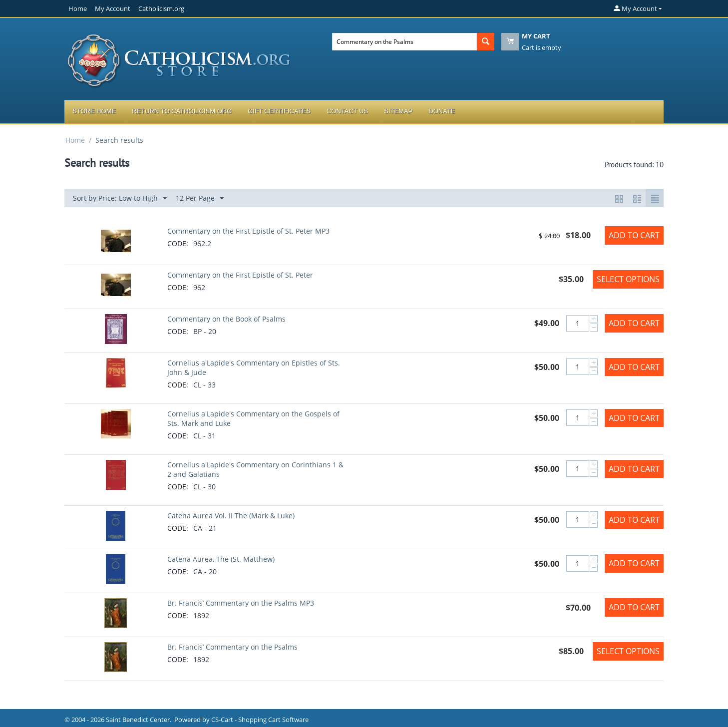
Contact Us (347, 111)
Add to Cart (634, 235)
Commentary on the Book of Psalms (226, 319)
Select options (628, 279)
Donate (442, 111)
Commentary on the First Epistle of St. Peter (240, 275)
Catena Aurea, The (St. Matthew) (221, 559)
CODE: (178, 243)
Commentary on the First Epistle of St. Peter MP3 (248, 231)
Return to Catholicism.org (182, 111)
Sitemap (398, 111)
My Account (113, 8)
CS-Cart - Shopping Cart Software (260, 720)
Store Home (94, 111)
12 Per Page (200, 198)
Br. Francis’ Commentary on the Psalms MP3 (241, 603)
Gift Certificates (279, 111)
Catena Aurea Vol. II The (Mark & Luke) (231, 516)
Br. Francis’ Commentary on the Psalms (232, 647)
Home (78, 8)
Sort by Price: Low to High (120, 198)
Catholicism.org (161, 8)
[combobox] (404, 42)
